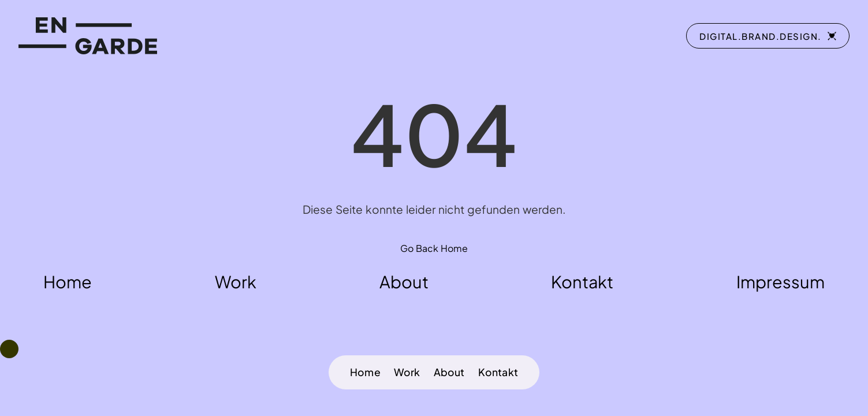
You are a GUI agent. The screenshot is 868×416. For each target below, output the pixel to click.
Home (365, 372)
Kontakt (498, 372)
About (449, 372)
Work (407, 372)
